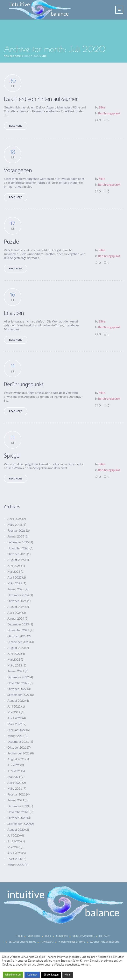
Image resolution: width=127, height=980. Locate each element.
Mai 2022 (14, 712)
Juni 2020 (14, 841)
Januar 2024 (16, 618)
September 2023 (18, 642)
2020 (36, 56)
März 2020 (15, 859)
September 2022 (18, 695)
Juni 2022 (14, 706)
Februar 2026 (16, 530)
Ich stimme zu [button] (13, 975)
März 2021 (15, 788)
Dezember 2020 (18, 806)
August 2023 (16, 648)
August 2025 (16, 560)
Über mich (34, 936)
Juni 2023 (14, 653)
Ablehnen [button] (32, 975)
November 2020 (18, 812)
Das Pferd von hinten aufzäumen (41, 99)
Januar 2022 (16, 736)
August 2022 (16, 700)
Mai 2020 (14, 847)
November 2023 (18, 630)
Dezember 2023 (18, 624)
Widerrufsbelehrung (72, 942)
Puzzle (11, 242)
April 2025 (14, 577)
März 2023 (15, 665)
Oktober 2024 (17, 601)
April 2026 (14, 519)
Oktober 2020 (17, 818)
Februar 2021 (16, 794)
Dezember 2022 (18, 677)
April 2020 (14, 853)
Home (26, 56)
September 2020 (18, 824)
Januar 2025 (16, 589)
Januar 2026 (16, 536)
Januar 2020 (16, 865)
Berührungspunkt (109, 113)
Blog (48, 936)
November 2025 (18, 548)
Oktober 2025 (17, 554)
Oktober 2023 (17, 636)
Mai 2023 (14, 659)
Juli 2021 (14, 765)
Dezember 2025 (18, 542)
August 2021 (16, 759)
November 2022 (18, 683)
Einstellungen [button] (51, 975)
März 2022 (15, 724)
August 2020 (16, 829)
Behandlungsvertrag (22, 942)
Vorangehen (18, 171)
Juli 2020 (14, 835)
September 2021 (18, 753)
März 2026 (15, 524)
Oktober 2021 (17, 747)
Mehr (68, 975)
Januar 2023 (16, 671)
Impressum (47, 942)
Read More (16, 126)
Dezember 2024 (18, 595)
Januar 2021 (16, 800)
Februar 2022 (16, 730)
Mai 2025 (14, 571)
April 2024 (14, 612)
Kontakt (104, 936)
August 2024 (16, 607)
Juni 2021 (14, 771)
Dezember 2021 (18, 741)
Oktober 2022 (17, 689)
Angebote (62, 936)
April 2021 (14, 782)
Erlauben (14, 313)
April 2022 (14, 718)
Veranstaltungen (83, 936)
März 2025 (15, 583)
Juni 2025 (14, 566)
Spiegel (12, 456)
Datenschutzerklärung (105, 942)
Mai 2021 (14, 777)
